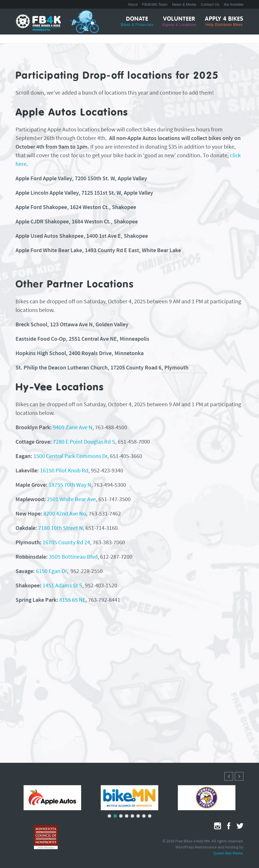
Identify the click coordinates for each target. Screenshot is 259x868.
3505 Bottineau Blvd (73, 557)
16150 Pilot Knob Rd (64, 471)
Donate (137, 22)
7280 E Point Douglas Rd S (84, 442)
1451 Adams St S (62, 586)
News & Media (184, 4)
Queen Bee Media (228, 853)
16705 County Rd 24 (66, 543)
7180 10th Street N (61, 528)
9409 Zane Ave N (73, 428)
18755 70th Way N (70, 485)
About (133, 4)
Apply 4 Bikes (224, 22)
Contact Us (210, 4)
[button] (239, 776)
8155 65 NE (72, 600)
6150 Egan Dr (51, 572)
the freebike (234, 4)
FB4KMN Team (155, 4)
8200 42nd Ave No (65, 514)
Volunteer (179, 22)
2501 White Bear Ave (71, 500)
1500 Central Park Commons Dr (70, 457)
